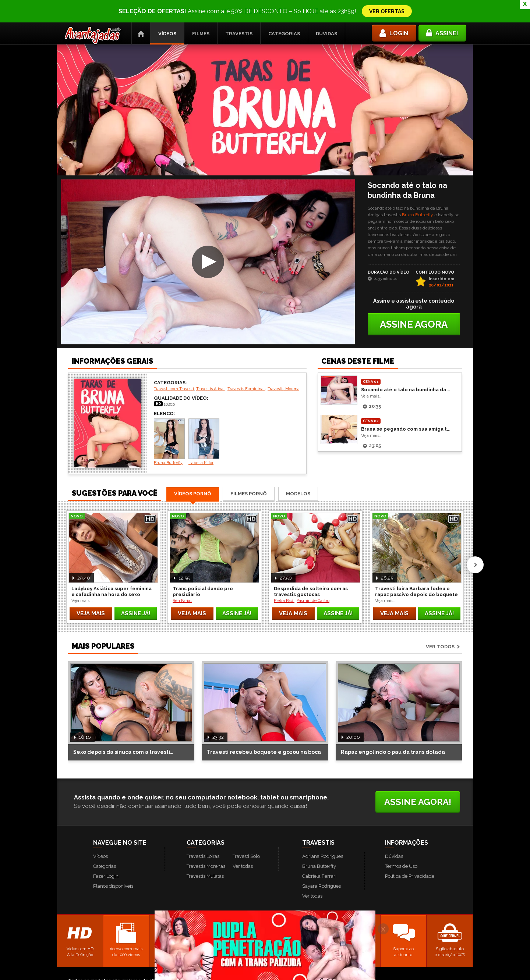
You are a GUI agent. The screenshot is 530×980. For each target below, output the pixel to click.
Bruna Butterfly (418, 192)
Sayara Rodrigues (321, 864)
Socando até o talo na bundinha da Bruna (406, 367)
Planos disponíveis (113, 864)
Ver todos (440, 624)
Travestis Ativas (211, 366)
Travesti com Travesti (174, 366)
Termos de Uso (401, 844)
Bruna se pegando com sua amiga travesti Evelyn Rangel (406, 407)
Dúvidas (326, 11)
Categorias (284, 11)
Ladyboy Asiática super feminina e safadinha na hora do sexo (112, 569)
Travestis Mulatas (205, 854)
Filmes (201, 11)
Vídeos (167, 11)
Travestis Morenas (285, 366)
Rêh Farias (182, 578)
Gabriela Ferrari (319, 854)
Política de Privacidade (410, 854)
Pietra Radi (284, 578)
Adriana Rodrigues (323, 834)
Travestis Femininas (246, 366)
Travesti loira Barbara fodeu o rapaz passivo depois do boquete (416, 569)
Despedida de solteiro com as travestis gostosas (311, 569)
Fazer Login (106, 854)
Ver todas (243, 844)
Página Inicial (141, 11)
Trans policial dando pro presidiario (203, 569)
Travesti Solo (246, 834)
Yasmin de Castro (313, 578)
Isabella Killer (204, 419)
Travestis (239, 11)
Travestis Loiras (203, 834)
